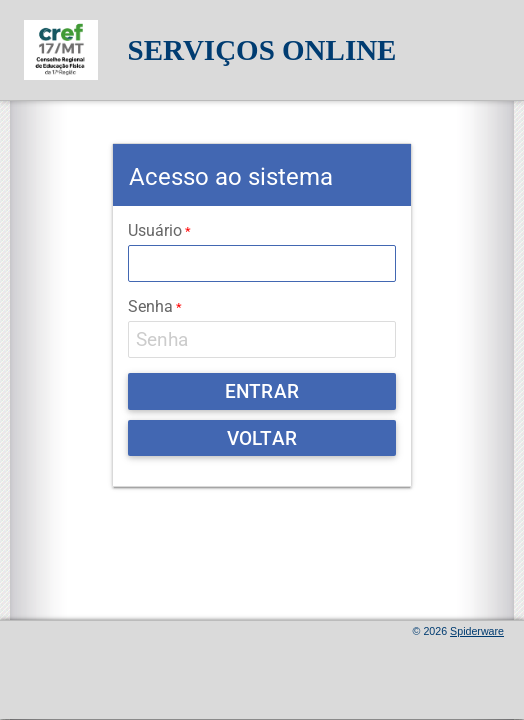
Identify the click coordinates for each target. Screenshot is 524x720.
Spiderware (477, 631)
